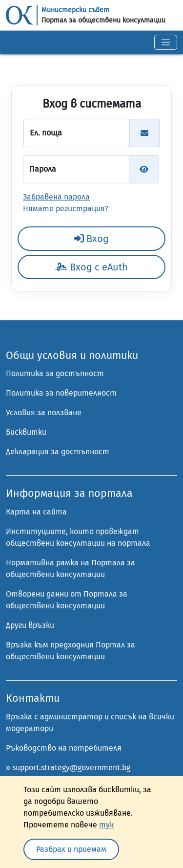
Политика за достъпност (55, 373)
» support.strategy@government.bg (68, 768)
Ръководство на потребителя (64, 748)
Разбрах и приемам (71, 849)
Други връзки (30, 625)
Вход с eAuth (91, 267)
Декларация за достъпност (58, 452)
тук (106, 825)
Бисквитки (26, 432)
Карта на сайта (36, 512)
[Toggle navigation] (166, 42)
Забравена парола (56, 197)
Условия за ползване (44, 412)
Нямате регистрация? (66, 209)
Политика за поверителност (61, 393)
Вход (91, 239)
